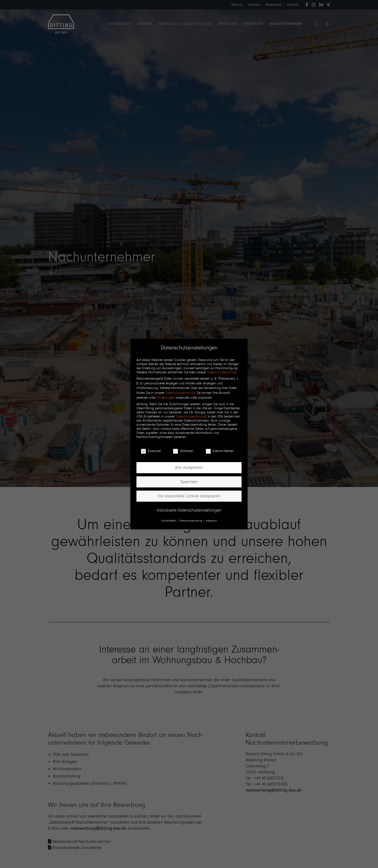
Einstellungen (165, 398)
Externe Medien (220, 451)
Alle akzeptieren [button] (189, 468)
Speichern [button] (189, 482)
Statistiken (183, 451)
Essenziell (151, 451)
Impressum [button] (211, 521)
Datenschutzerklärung (222, 372)
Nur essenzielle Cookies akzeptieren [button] (189, 496)
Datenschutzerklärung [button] (191, 521)
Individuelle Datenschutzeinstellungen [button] (189, 510)
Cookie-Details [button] (169, 521)
